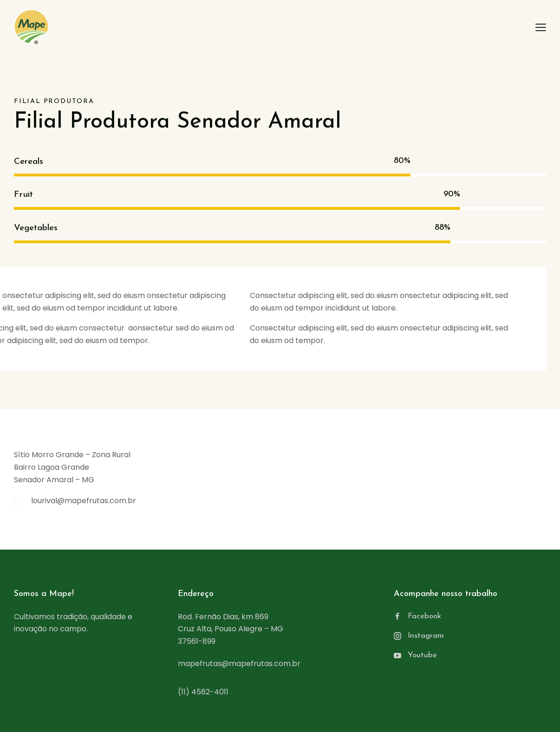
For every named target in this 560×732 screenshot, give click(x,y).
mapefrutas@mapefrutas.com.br (239, 664)
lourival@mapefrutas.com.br (84, 501)
